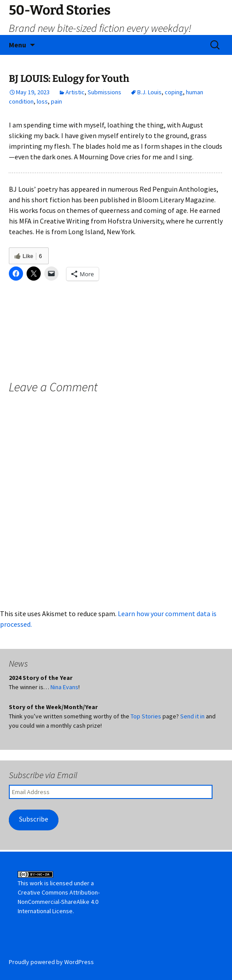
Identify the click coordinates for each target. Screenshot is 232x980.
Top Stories (146, 716)
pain (56, 101)
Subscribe (34, 819)
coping (174, 92)
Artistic (75, 92)
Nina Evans (64, 687)
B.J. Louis (149, 92)
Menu (17, 45)
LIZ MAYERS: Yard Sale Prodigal (69, 327)
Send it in (192, 716)
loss (42, 101)
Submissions (104, 92)
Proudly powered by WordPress (51, 962)
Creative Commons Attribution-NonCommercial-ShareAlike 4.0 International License (59, 902)
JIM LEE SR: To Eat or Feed (172, 340)
